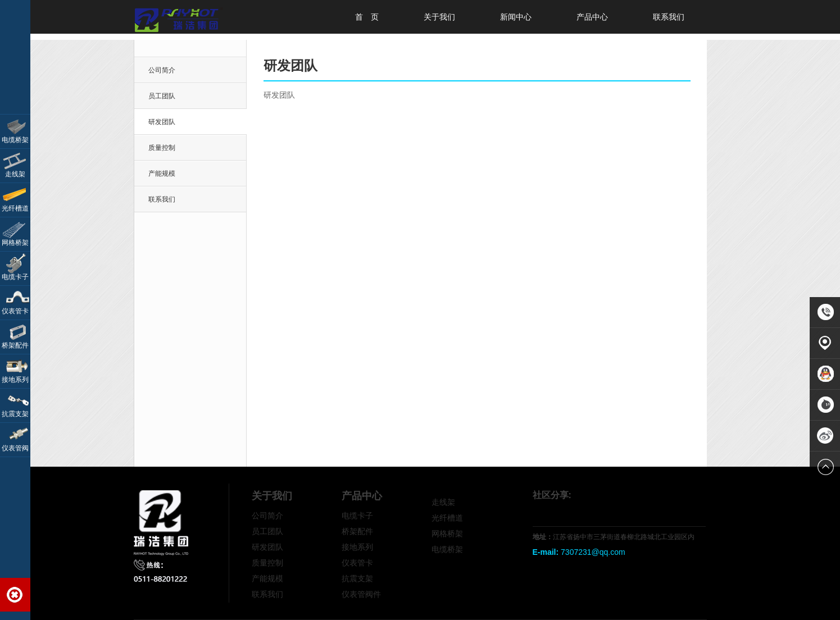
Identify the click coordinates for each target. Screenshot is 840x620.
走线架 (443, 502)
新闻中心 (516, 17)
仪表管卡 (357, 563)
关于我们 (439, 17)
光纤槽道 (447, 518)
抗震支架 (357, 578)
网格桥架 (447, 534)
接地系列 (357, 547)
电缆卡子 (357, 516)
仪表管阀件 (361, 594)
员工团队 (162, 96)
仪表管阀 (15, 448)
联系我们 (669, 17)
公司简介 (162, 70)
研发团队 (267, 547)
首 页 (367, 17)
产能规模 (162, 174)
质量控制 (162, 148)
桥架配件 (357, 531)
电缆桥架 (447, 549)
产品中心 (592, 17)
